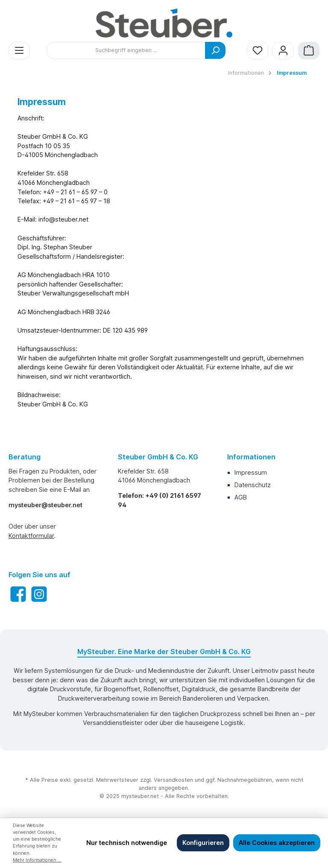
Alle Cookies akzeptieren (277, 843)
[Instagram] (39, 594)
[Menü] (19, 51)
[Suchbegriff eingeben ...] (126, 50)
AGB (241, 497)
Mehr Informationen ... (37, 860)
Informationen (251, 457)
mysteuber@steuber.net (45, 505)
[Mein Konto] (283, 51)
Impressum (251, 472)
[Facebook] (18, 594)
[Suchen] (215, 50)
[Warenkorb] (309, 51)
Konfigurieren (203, 843)
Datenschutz (253, 485)
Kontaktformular (31, 536)
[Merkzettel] (258, 51)
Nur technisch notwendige (127, 843)
